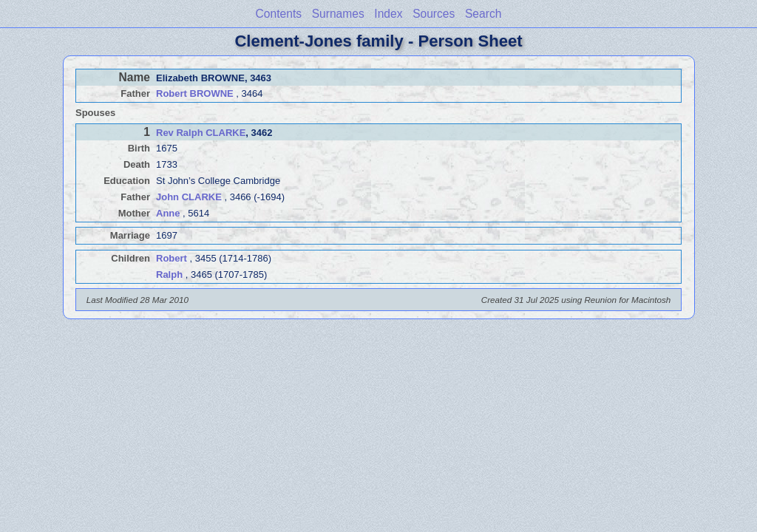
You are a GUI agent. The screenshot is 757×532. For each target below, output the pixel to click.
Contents (279, 14)
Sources (434, 14)
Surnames (338, 14)
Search (483, 14)
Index (388, 14)
